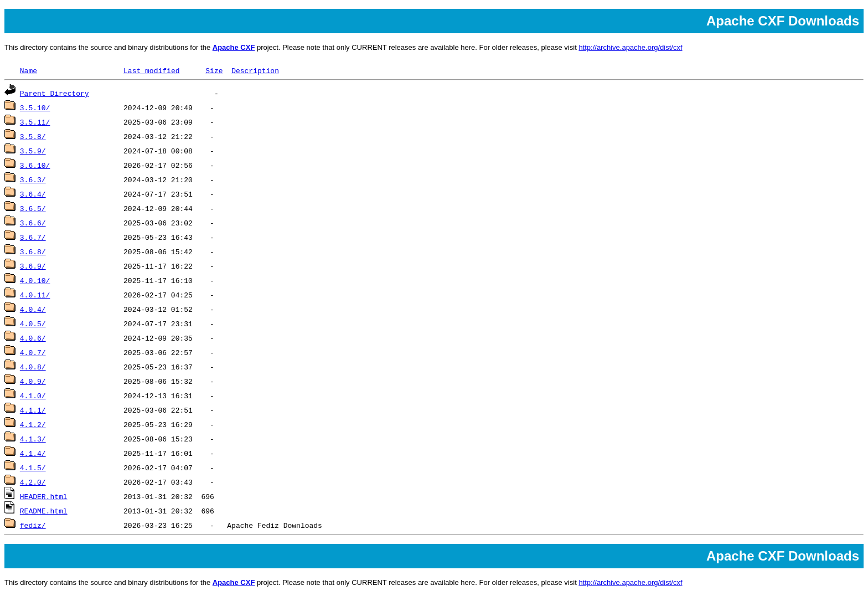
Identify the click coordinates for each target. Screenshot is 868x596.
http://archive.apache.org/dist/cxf (630, 47)
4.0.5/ (33, 323)
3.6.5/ (33, 208)
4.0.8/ (33, 367)
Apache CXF (234, 47)
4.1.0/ (33, 395)
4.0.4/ (33, 309)
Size (214, 70)
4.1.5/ (33, 467)
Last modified (151, 70)
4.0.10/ (35, 280)
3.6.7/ (33, 237)
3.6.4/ (33, 194)
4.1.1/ (33, 410)
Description (255, 70)
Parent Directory (55, 93)
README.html (44, 511)
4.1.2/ (33, 424)
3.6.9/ (33, 266)
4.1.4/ (33, 453)
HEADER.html (44, 496)
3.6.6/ (33, 223)
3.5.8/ (33, 136)
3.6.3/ (33, 179)
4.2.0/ (33, 482)
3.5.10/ (35, 107)
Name (29, 70)
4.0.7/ (33, 352)
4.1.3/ (33, 439)
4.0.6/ (33, 338)
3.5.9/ (33, 151)
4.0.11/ (35, 295)
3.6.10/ (35, 165)
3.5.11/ (35, 122)
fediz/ (33, 525)
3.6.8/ (33, 251)
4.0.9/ (33, 381)
